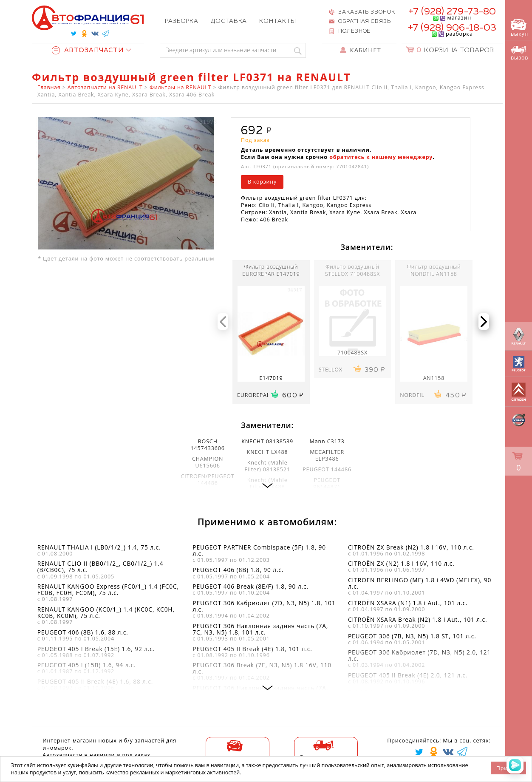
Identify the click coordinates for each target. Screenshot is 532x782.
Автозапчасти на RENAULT (105, 87)
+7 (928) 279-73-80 (452, 12)
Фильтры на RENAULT (180, 87)
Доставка (229, 21)
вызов (519, 53)
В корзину (262, 182)
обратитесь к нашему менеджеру (381, 157)
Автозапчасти (88, 50)
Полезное (354, 31)
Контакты (277, 21)
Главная (49, 87)
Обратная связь (364, 21)
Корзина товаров (455, 50)
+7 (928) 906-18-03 (452, 28)
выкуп (519, 28)
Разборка (182, 21)
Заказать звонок (366, 12)
